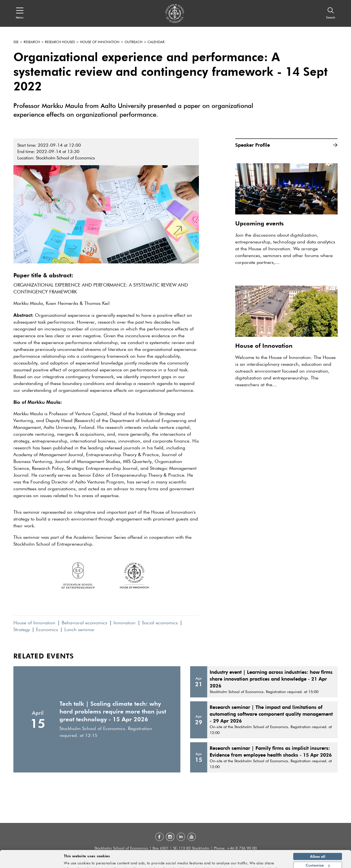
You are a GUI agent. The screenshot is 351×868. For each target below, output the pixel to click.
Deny (317, 861)
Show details (272, 862)
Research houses (60, 42)
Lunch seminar (79, 630)
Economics (47, 630)
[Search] (331, 13)
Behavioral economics (84, 623)
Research (32, 42)
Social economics (160, 623)
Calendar (156, 42)
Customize (318, 852)
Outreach (133, 42)
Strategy (22, 630)
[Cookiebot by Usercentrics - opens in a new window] (32, 861)
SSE (16, 42)
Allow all (318, 843)
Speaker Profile (286, 145)
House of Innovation (100, 42)
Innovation (125, 623)
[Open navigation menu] (20, 13)
